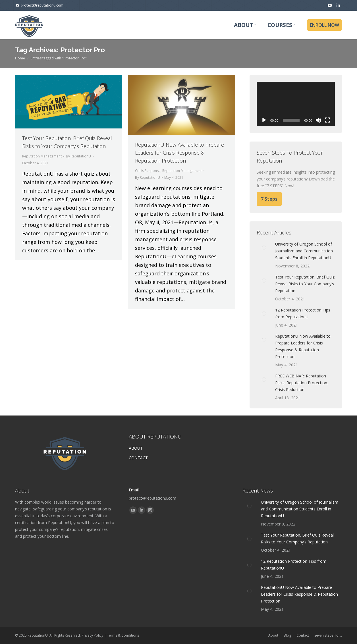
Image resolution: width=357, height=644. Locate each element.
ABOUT (136, 448)
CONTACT (138, 458)
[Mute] (318, 120)
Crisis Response (148, 171)
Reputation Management (42, 156)
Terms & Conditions (123, 635)
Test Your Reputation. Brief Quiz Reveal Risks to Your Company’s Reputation (305, 284)
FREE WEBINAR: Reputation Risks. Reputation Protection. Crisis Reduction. (302, 383)
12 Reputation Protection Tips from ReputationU (303, 313)
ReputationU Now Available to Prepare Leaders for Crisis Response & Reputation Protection (179, 153)
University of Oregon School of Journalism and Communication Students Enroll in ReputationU (304, 251)
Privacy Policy (92, 635)
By (78, 156)
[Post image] (264, 248)
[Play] (264, 120)
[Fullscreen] (327, 120)
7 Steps (269, 199)
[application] (296, 104)
